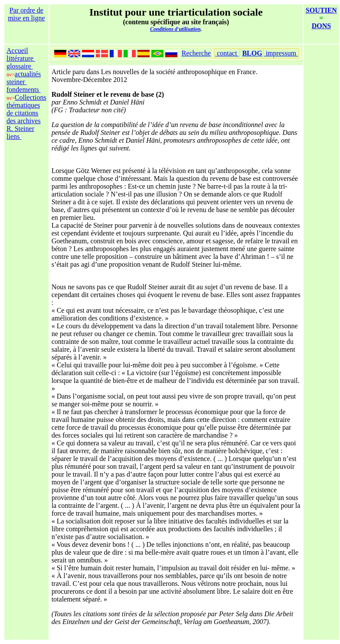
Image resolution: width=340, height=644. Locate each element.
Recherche (196, 53)
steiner (17, 82)
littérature (21, 58)
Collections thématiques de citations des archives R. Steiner (26, 113)
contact (227, 53)
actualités (28, 74)
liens (14, 136)
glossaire (20, 66)
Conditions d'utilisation (175, 29)
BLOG (252, 53)
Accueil (17, 51)
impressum (281, 53)
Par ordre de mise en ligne (26, 14)
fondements (24, 90)
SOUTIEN (321, 10)
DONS (321, 26)
